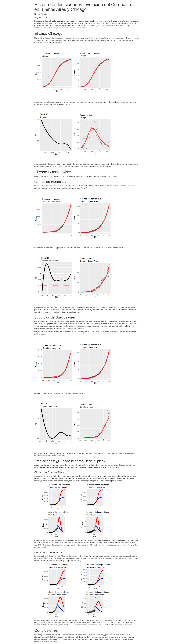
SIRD (75, 26)
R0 (122, 102)
